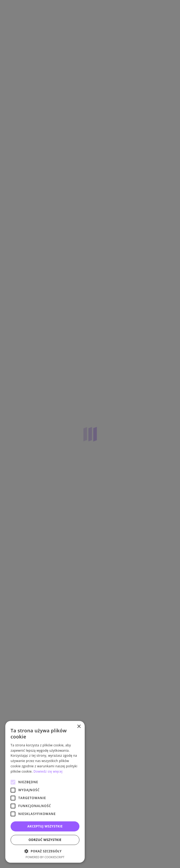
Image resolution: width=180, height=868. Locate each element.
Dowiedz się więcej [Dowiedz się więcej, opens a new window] (48, 771)
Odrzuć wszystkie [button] (45, 840)
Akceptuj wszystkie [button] (45, 826)
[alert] (90, 434)
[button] (45, 851)
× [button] (79, 727)
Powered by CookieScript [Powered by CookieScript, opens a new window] (45, 857)
